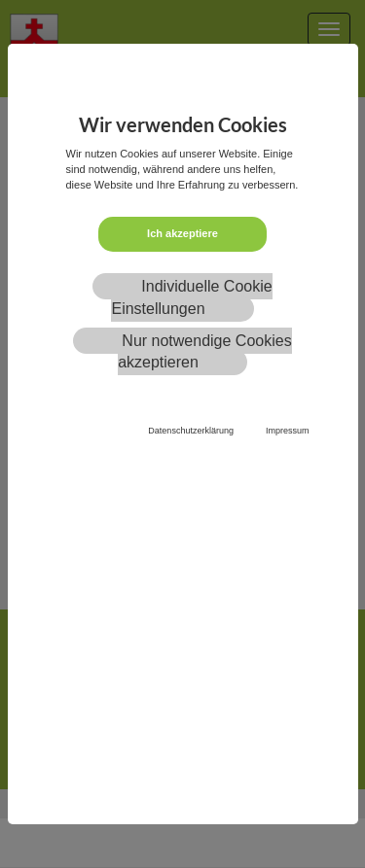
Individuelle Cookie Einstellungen (191, 297)
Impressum (288, 431)
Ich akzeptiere (182, 233)
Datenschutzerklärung (191, 431)
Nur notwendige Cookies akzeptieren (205, 352)
